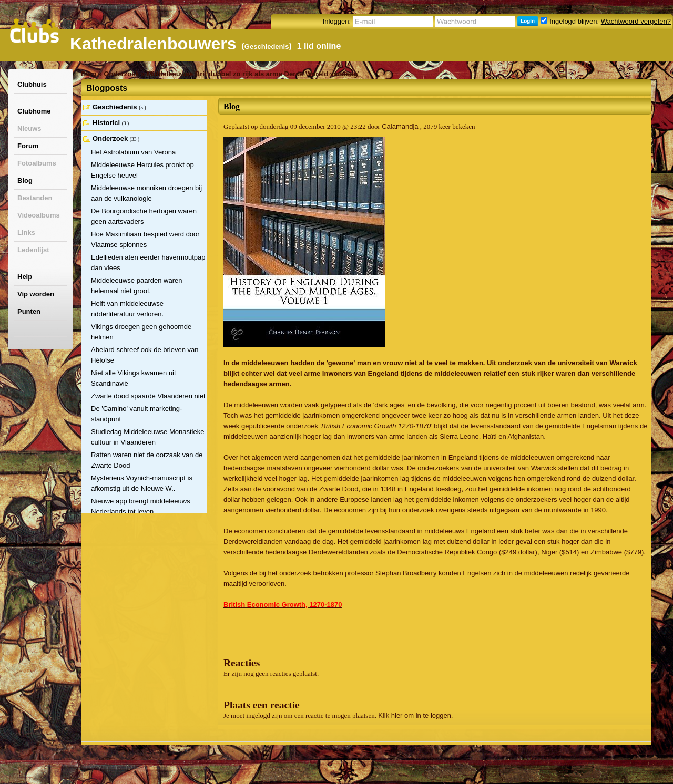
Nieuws (29, 128)
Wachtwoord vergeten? (636, 21)
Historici (107, 123)
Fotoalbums (37, 163)
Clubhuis (32, 84)
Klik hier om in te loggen (415, 715)
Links (26, 233)
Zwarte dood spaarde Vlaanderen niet (148, 396)
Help (25, 277)
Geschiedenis (267, 47)
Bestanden (35, 198)
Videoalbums (39, 215)
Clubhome (34, 111)
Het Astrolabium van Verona (133, 152)
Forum (28, 146)
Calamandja (400, 126)
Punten (29, 311)
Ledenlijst (33, 250)
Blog (25, 180)
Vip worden (36, 294)
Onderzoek (121, 74)
